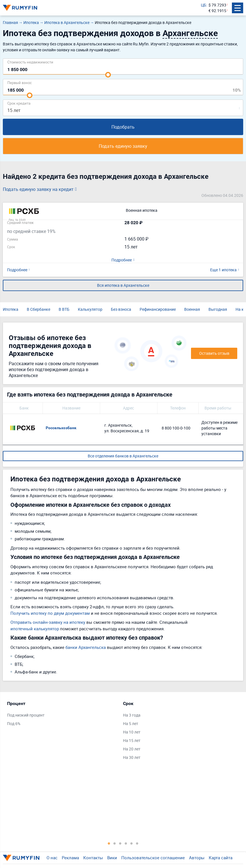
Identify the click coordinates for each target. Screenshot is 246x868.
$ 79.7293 (217, 5)
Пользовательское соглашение (153, 858)
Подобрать (123, 127)
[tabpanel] (62, 715)
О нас (52, 858)
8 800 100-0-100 (176, 428)
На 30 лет (132, 757)
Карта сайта (221, 858)
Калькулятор (90, 309)
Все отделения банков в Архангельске (123, 456)
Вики (112, 858)
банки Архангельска (86, 647)
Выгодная (218, 309)
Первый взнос (20, 82)
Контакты (93, 858)
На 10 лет (132, 732)
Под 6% (14, 723)
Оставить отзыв (214, 353)
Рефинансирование (158, 309)
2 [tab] (115, 843)
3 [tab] (120, 843)
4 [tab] (126, 843)
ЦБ (204, 5)
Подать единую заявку (123, 146)
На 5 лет (131, 723)
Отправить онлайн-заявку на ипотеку (48, 622)
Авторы (197, 858)
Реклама (70, 858)
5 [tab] (131, 843)
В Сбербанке (39, 309)
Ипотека (11, 309)
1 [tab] (109, 843)
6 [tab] (137, 843)
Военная (192, 309)
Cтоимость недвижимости (30, 62)
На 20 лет (132, 749)
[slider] (108, 75)
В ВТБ (64, 309)
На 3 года (132, 715)
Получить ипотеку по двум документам (50, 613)
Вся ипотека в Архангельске (123, 285)
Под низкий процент (26, 715)
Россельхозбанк (61, 428)
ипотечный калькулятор (35, 629)
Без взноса (121, 309)
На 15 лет (132, 740)
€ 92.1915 (217, 11)
